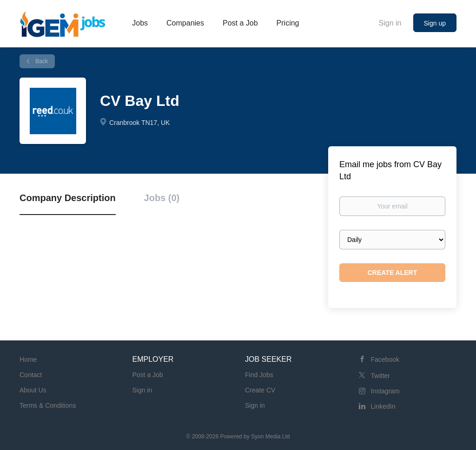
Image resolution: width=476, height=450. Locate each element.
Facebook (385, 359)
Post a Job (148, 375)
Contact (31, 375)
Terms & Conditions (48, 405)
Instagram (385, 391)
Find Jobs (259, 375)
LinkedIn (383, 406)
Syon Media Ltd (270, 437)
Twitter (380, 376)
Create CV (260, 390)
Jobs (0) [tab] (162, 198)
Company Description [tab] (68, 198)
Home (28, 359)
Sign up (435, 23)
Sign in (390, 23)
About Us (33, 390)
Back (41, 61)
